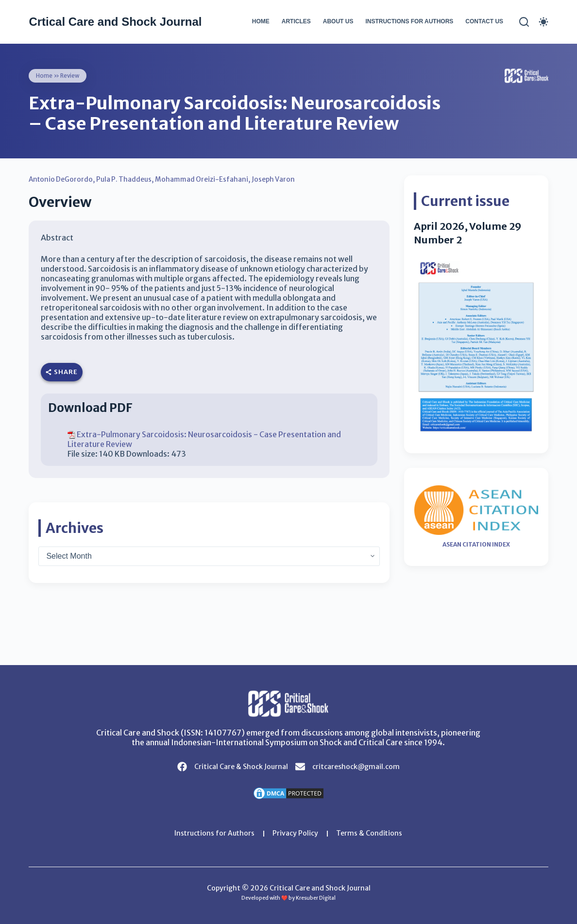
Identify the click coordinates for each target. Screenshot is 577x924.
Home (261, 21)
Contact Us (484, 21)
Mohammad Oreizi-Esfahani (205, 179)
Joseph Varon (278, 179)
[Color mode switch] (543, 22)
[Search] (524, 22)
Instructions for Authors (409, 21)
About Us (338, 21)
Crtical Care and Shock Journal (115, 22)
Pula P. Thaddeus (126, 179)
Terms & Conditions (370, 834)
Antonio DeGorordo (62, 179)
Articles (296, 21)
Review (70, 76)
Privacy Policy (296, 834)
